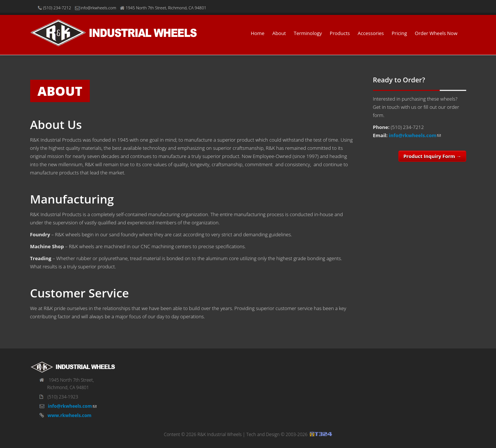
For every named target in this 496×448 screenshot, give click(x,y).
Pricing (399, 33)
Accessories (371, 33)
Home (258, 33)
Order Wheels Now (436, 33)
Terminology (308, 33)
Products (340, 33)
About (279, 33)
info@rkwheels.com (413, 135)
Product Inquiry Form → (432, 156)
